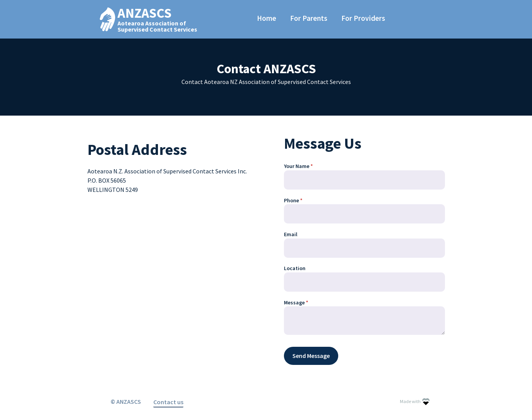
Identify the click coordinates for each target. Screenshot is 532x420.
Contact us (168, 402)
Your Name (309, 166)
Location (295, 268)
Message (306, 303)
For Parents (309, 18)
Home (267, 18)
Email (291, 234)
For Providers (363, 18)
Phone (303, 201)
